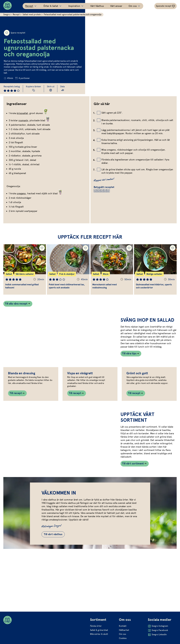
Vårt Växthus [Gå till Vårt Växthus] (97, 6)
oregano (22, 193)
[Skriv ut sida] (54, 89)
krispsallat (23, 113)
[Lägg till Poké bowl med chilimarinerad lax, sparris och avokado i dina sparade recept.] (86, 251)
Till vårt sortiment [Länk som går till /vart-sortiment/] (133, 504)
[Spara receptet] (7, 27)
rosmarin (24, 120)
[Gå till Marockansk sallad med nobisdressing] (112, 272)
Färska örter (96, 637)
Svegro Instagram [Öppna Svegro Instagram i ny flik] (158, 637)
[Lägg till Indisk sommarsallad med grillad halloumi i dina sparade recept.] (42, 251)
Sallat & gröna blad (99, 641)
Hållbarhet (124, 641)
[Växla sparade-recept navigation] (165, 6)
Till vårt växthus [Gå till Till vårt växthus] (59, 583)
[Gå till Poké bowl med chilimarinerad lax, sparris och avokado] (68, 272)
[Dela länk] (66, 89)
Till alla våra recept (17, 307)
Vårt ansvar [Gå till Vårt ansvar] (116, 6)
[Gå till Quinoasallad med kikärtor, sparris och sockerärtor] (155, 272)
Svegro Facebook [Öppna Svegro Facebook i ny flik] (157, 642)
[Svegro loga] (8, 6)
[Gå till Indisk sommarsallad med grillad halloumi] (25, 272)
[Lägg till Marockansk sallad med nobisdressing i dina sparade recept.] (129, 251)
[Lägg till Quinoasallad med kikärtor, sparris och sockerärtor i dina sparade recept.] (172, 251)
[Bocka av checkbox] (99, 113)
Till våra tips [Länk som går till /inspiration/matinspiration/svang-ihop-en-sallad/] (129, 367)
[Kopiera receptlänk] (36, 89)
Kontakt (122, 637)
